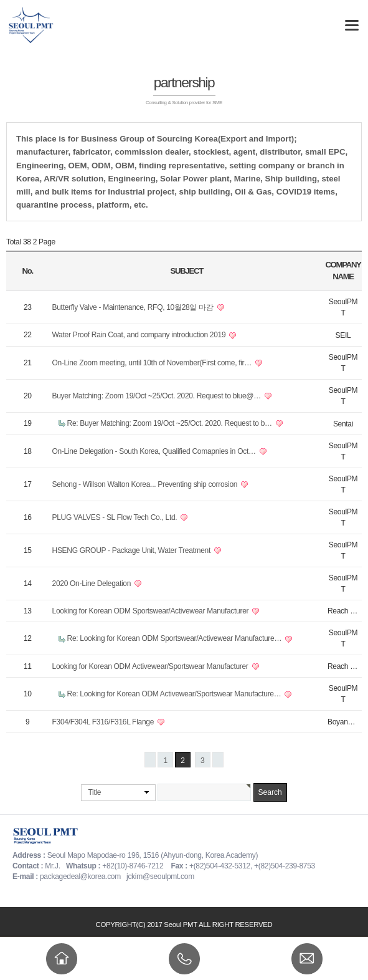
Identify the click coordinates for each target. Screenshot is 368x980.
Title (94, 792)
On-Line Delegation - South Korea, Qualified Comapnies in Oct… (155, 451)
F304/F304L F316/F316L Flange (104, 722)
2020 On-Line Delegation (93, 584)
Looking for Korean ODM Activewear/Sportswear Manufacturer (151, 666)
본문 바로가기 (0, 0)
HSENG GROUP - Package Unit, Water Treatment (133, 550)
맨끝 (218, 760)
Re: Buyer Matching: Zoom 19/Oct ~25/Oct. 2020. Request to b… (171, 423)
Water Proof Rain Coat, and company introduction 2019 (140, 335)
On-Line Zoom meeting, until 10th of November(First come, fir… (153, 363)
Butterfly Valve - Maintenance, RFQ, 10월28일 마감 (134, 307)
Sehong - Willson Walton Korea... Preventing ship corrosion (146, 484)
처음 (150, 760)
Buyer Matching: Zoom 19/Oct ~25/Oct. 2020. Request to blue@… (158, 396)
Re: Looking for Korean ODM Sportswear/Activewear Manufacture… (176, 638)
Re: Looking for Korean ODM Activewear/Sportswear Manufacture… (175, 694)
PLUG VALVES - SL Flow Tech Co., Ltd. (116, 517)
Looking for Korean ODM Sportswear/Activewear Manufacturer (152, 611)
